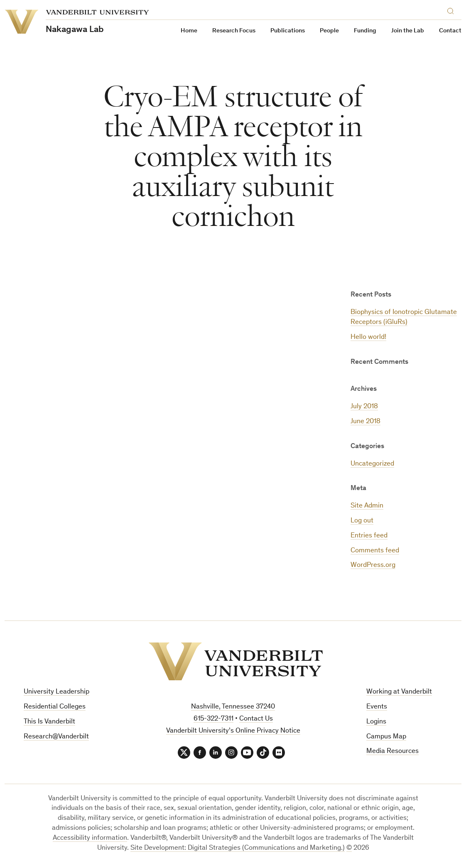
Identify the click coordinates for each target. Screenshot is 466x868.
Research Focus (234, 31)
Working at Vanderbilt (399, 692)
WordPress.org (373, 565)
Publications (288, 31)
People (329, 31)
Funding (365, 31)
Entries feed (369, 536)
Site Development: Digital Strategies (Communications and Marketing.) (238, 848)
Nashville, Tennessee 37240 (233, 707)
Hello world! (368, 337)
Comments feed (375, 551)
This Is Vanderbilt (49, 722)
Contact (450, 31)
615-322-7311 (213, 719)
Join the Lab (408, 31)
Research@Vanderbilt (56, 737)
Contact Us (256, 719)
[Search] (452, 10)
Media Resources (392, 752)
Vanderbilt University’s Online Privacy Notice (233, 731)
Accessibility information (90, 838)
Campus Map (386, 737)
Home (189, 31)
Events (377, 707)
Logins (376, 722)
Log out (362, 521)
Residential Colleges (55, 707)
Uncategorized (372, 464)
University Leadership (56, 692)
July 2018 (364, 407)
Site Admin (367, 506)
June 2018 (365, 422)
